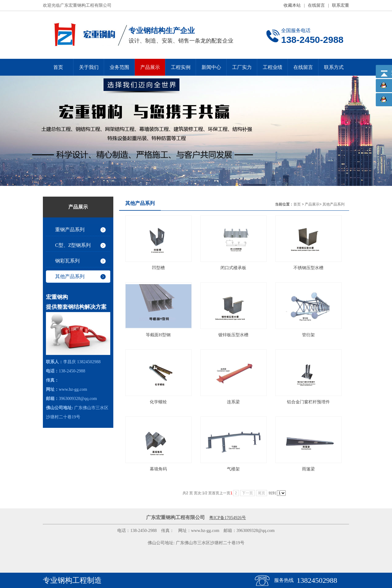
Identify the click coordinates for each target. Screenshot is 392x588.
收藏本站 (292, 5)
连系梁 (233, 402)
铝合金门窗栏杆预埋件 (308, 402)
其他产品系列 (334, 204)
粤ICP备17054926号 (228, 518)
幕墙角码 (158, 469)
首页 (297, 204)
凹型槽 (158, 268)
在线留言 (316, 5)
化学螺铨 (158, 402)
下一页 (247, 493)
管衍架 (308, 335)
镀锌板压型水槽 (233, 335)
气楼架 (233, 469)
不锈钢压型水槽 (308, 268)
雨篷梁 (308, 469)
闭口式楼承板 (233, 268)
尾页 (262, 493)
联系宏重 (341, 5)
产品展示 (312, 204)
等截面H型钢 (158, 335)
